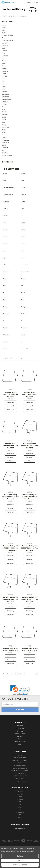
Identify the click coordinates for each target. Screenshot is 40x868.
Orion (4, 107)
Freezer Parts (20, 779)
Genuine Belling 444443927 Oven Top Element (10, 497)
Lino (3, 84)
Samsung (20, 797)
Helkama (5, 71)
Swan (4, 135)
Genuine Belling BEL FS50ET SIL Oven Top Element (10, 599)
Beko (20, 815)
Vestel (4, 145)
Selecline (5, 115)
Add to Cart (10, 410)
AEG (20, 810)
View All (20, 817)
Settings (20, 856)
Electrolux (20, 812)
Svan (4, 132)
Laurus (4, 79)
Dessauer (5, 46)
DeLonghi (20, 799)
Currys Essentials (7, 40)
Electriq (4, 51)
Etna (3, 53)
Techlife (5, 138)
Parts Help (20, 731)
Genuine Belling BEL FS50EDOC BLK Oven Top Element (29, 497)
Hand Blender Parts (20, 758)
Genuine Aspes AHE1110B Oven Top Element (10, 446)
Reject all (20, 860)
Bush (4, 33)
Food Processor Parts (20, 776)
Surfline (4, 130)
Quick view (10, 402)
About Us (20, 726)
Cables (20, 763)
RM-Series (20, 791)
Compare (10, 406)
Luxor (4, 89)
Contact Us (20, 728)
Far (3, 58)
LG (3, 81)
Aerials (20, 755)
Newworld (5, 97)
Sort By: (6, 358)
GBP (29, 2)
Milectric (5, 92)
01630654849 (20, 829)
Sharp (4, 120)
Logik (4, 86)
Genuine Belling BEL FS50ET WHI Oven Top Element (29, 599)
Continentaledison (8, 35)
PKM (3, 109)
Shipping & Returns (20, 734)
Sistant (4, 122)
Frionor (4, 63)
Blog (20, 739)
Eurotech (5, 56)
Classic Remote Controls (20, 760)
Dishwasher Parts (20, 773)
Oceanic (5, 102)
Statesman (6, 127)
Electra (4, 48)
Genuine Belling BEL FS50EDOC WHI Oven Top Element (10, 548)
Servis (4, 117)
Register (23, 742)
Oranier (4, 104)
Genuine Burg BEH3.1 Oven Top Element (29, 649)
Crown (4, 38)
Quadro (5, 112)
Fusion (4, 66)
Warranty (20, 736)
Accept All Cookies (20, 865)
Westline (5, 153)
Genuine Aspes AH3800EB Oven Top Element (10, 394)
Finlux (4, 61)
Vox (3, 150)
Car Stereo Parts (20, 766)
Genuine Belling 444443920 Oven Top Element (30, 446)
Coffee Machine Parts (20, 768)
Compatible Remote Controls (20, 771)
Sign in (16, 742)
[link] (20, 690)
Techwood (5, 140)
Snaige (4, 125)
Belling (4, 28)
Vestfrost (5, 148)
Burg (3, 30)
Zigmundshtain (7, 155)
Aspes (4, 25)
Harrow (4, 69)
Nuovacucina (6, 99)
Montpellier (6, 94)
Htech (4, 74)
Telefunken (6, 143)
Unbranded (20, 794)
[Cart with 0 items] (34, 3)
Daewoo (5, 43)
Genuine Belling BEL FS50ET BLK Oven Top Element (29, 548)
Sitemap (20, 744)
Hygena (5, 76)
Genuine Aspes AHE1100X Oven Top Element (30, 394)
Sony (20, 804)
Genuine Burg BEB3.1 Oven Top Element (10, 649)
